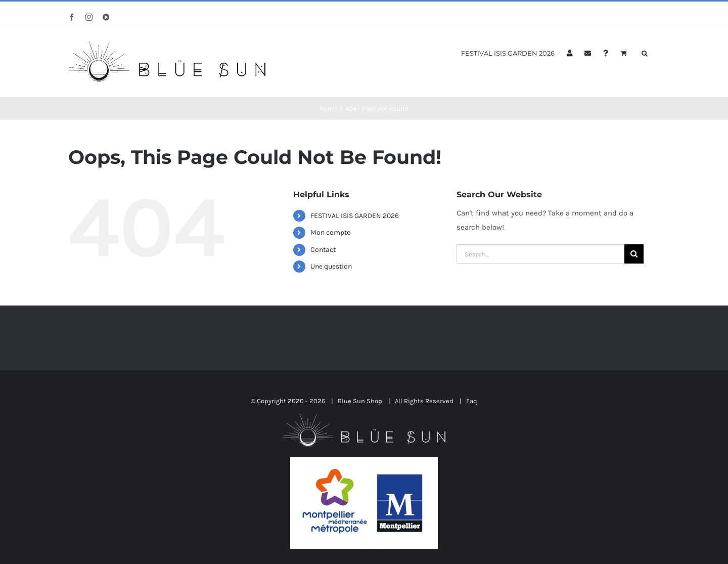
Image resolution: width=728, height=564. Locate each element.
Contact (323, 250)
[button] (645, 52)
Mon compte (330, 232)
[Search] (634, 254)
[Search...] (540, 254)
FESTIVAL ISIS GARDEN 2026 (355, 216)
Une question (331, 266)
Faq (472, 401)
